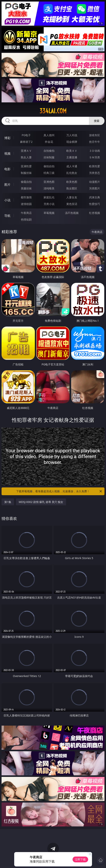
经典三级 (49, 173)
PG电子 (26, 135)
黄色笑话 (72, 204)
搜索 (97, 121)
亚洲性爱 (26, 166)
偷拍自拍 (49, 166)
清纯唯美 (49, 188)
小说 (7, 200)
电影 (7, 169)
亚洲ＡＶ (26, 151)
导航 (7, 216)
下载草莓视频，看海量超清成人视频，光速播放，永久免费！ (59, 491)
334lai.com (53, 111)
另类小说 (49, 204)
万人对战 (72, 135)
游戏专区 (95, 135)
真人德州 (49, 135)
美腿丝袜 (26, 188)
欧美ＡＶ (72, 151)
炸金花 (49, 142)
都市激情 (26, 197)
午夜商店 (26, 213)
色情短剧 (26, 219)
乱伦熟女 (72, 173)
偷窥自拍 (26, 182)
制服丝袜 (26, 173)
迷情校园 (26, 204)
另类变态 (95, 173)
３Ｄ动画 (95, 151)
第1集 (8, 502)
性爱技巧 (95, 204)
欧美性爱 (95, 166)
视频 (7, 153)
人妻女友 (72, 197)
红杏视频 (95, 213)
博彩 (7, 138)
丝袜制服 (49, 157)
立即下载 (80, 859)
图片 (7, 185)
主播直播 (72, 157)
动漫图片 (95, 182)
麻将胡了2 (26, 142)
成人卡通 (72, 166)
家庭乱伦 (49, 197)
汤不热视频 (72, 213)
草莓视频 (49, 213)
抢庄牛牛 (95, 142)
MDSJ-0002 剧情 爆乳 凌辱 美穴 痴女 (41, 502)
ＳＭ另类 (95, 157)
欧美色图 (72, 182)
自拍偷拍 (49, 151)
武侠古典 (95, 197)
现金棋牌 (72, 142)
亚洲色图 (49, 182)
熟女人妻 (26, 157)
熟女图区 (72, 188)
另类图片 (95, 188)
